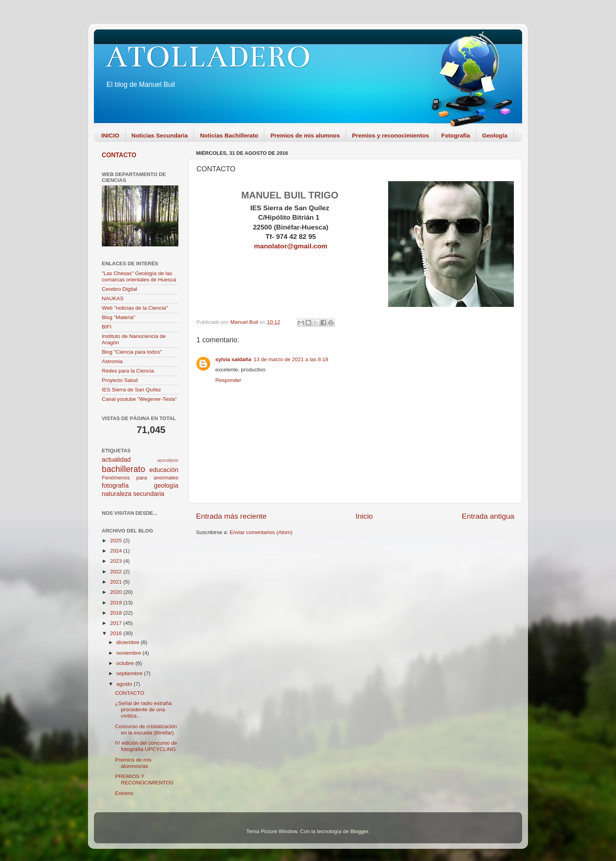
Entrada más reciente (231, 516)
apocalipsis (168, 460)
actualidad (116, 459)
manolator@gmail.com (291, 246)
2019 (117, 603)
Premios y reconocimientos (390, 135)
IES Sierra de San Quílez (131, 390)
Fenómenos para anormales (140, 478)
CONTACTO (119, 155)
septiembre (130, 673)
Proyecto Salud (120, 380)
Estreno (124, 793)
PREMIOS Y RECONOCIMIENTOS (144, 779)
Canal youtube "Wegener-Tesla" (139, 399)
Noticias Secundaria (160, 135)
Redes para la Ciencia (128, 371)
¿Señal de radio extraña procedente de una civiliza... (143, 710)
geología (166, 485)
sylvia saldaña (233, 359)
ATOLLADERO (208, 57)
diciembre (128, 642)
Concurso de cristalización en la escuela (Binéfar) (146, 730)
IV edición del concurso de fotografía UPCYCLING (146, 746)
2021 (117, 582)
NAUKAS (113, 298)
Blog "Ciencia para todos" (132, 352)
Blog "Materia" (118, 317)
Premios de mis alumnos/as (133, 763)
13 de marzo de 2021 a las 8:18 (291, 359)
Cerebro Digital (119, 289)
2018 (117, 613)
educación (164, 470)
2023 (117, 561)
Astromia (112, 361)
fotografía (115, 485)
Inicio (364, 516)
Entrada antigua (488, 516)
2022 (117, 572)
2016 (117, 633)
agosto (125, 684)
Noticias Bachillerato (229, 135)
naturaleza (117, 494)
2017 (117, 623)
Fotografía (456, 135)
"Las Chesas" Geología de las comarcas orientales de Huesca (139, 276)
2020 (117, 592)
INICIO (110, 135)
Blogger (359, 831)
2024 (117, 551)
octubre (126, 663)
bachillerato (123, 469)
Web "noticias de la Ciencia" (135, 308)
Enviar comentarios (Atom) (261, 532)
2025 (117, 541)
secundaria (149, 494)
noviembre (129, 653)
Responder (228, 380)
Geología (495, 135)
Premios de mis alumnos (305, 135)
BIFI (107, 327)
